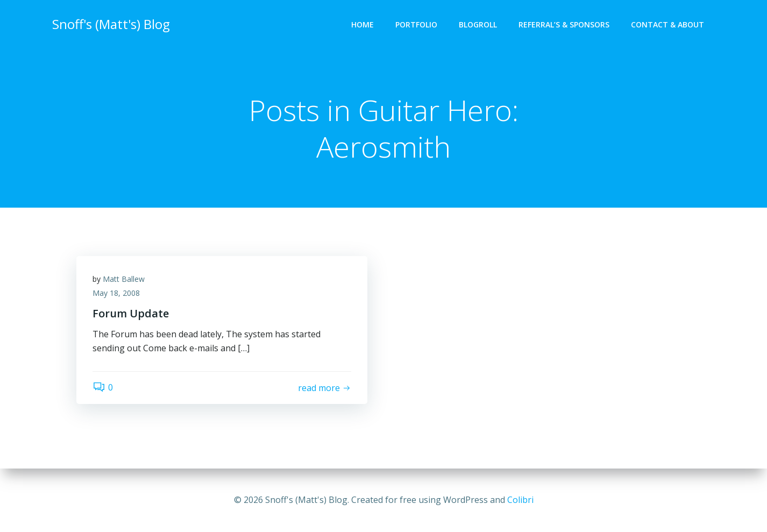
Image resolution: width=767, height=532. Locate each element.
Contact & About (667, 24)
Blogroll (478, 24)
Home (363, 24)
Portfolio (416, 24)
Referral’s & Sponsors (564, 24)
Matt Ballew (124, 279)
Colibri (520, 500)
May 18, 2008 (116, 293)
